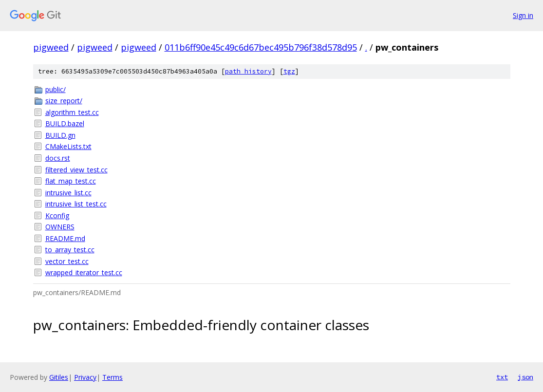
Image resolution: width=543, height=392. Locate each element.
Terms (112, 377)
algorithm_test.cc (72, 112)
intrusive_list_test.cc (76, 204)
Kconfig (57, 215)
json (525, 377)
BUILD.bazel (65, 123)
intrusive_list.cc (68, 193)
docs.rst (58, 158)
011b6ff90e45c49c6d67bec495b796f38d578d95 (261, 47)
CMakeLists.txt (68, 146)
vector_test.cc (67, 261)
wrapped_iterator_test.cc (84, 272)
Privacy (85, 377)
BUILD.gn (60, 135)
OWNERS (60, 227)
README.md (65, 238)
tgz (289, 71)
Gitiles (59, 377)
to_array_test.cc (70, 250)
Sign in (523, 15)
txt (502, 377)
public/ (56, 89)
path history (248, 71)
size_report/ (64, 101)
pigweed (51, 47)
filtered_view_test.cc (76, 170)
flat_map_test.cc (71, 181)
